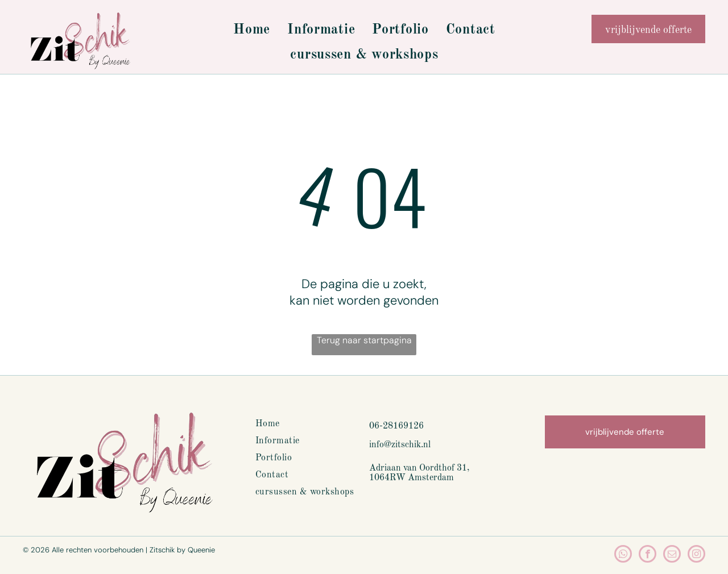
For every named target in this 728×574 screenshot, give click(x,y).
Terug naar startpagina (364, 340)
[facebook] (648, 555)
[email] (672, 555)
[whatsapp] (623, 555)
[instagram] (696, 555)
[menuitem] (252, 30)
